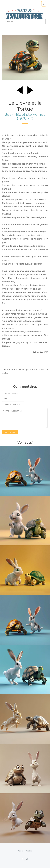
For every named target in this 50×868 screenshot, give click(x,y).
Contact (29, 851)
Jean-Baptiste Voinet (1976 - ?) (25, 116)
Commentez (10, 432)
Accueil (21, 851)
